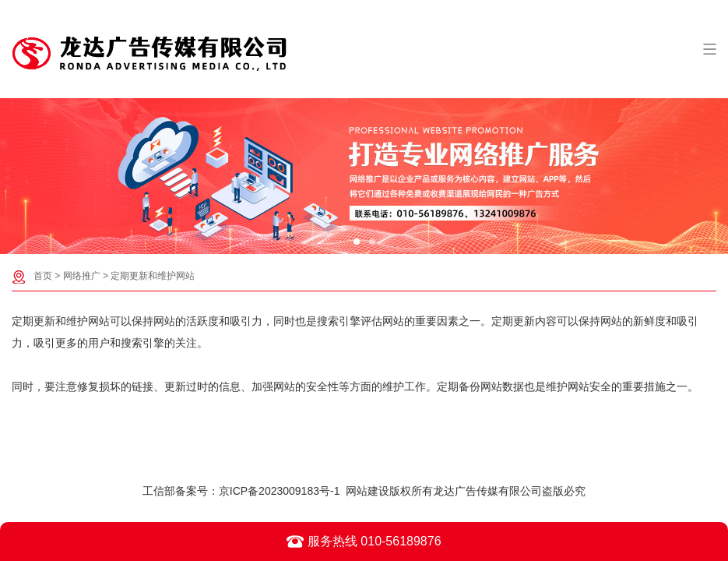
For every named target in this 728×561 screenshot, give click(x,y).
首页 (43, 276)
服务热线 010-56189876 (364, 542)
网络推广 (82, 276)
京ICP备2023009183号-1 (280, 491)
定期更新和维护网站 (153, 276)
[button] (357, 242)
